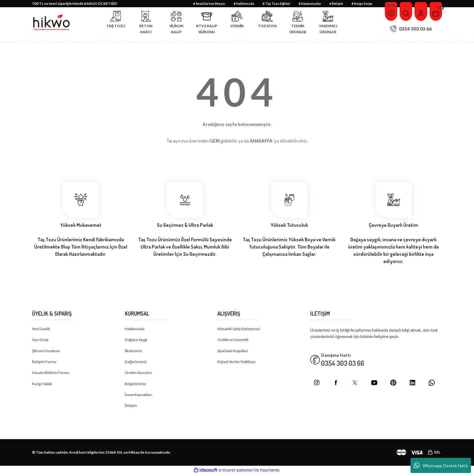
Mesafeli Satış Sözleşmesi (240, 329)
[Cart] (435, 11)
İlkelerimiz (134, 351)
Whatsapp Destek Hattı (441, 465)
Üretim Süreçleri (139, 374)
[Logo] (52, 23)
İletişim (131, 407)
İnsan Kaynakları (139, 396)
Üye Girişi (41, 340)
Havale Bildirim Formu (51, 374)
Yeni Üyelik (42, 329)
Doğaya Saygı (137, 340)
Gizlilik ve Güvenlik (234, 340)
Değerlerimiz (136, 362)
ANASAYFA (261, 141)
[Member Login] (420, 11)
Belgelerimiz (135, 385)
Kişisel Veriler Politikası (238, 362)
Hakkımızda (135, 329)
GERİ (215, 141)
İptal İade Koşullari (234, 351)
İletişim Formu (45, 362)
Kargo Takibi (43, 385)
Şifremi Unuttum (47, 351)
